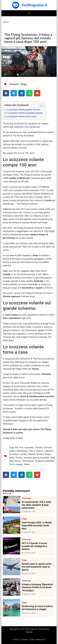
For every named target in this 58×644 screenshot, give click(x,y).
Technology (26, 498)
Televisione (28, 461)
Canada (39, 448)
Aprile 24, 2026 (29, 553)
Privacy (16, 640)
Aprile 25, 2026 (29, 512)
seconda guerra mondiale (36, 458)
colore (12, 451)
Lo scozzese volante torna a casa (21, 117)
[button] (29, 13)
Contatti (24, 640)
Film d (32, 451)
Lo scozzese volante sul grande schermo (25, 113)
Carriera (48, 448)
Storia (18, 461)
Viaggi (23, 84)
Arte (21, 448)
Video (27, 464)
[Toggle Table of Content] (40, 106)
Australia (29, 448)
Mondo (32, 454)
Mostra (40, 454)
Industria (49, 451)
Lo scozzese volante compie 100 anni (23, 110)
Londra (24, 454)
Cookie (32, 640)
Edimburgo (22, 451)
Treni (12, 464)
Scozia (19, 458)
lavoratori (14, 454)
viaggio (19, 464)
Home (6, 22)
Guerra (40, 451)
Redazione (41, 640)
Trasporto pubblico (44, 461)
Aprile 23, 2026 (29, 594)
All (16, 448)
